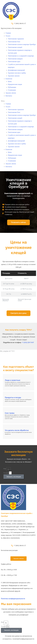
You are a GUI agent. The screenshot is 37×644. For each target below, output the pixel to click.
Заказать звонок (11, 93)
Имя (5, 469)
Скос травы (10, 413)
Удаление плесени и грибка (17, 73)
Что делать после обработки (17, 430)
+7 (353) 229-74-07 (28, 342)
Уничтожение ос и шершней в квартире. (21, 56)
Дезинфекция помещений (16, 70)
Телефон (6, 473)
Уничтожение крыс (14, 62)
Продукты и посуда (13, 397)
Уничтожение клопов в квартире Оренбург (22, 44)
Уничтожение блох (14, 42)
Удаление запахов (14, 76)
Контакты (9, 96)
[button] (18, 101)
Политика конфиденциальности (13, 599)
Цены (10, 81)
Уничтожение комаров (15, 59)
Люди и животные (13, 380)
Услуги (8, 36)
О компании (12, 90)
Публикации (12, 87)
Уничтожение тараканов (16, 39)
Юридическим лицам (15, 84)
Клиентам (9, 79)
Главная (8, 33)
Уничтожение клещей (15, 47)
